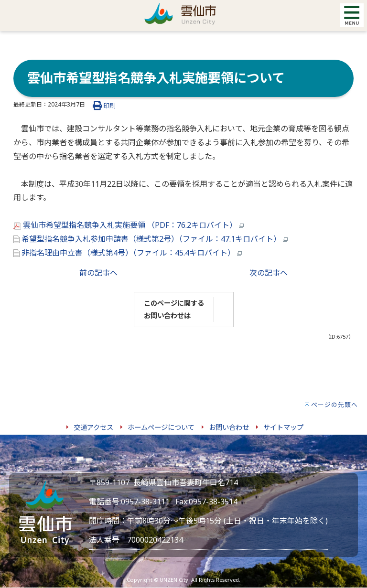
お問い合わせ (229, 427)
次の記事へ (269, 273)
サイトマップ (283, 427)
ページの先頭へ (335, 405)
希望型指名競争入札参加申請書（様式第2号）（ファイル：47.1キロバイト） (151, 239)
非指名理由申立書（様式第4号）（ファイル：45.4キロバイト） (128, 253)
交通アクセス (93, 427)
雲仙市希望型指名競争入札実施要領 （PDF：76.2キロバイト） (129, 225)
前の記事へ (98, 273)
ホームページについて (161, 427)
